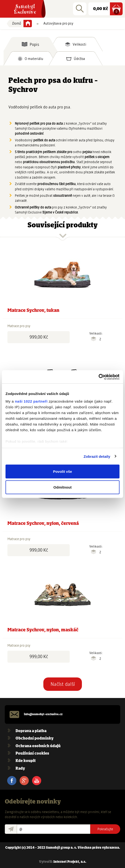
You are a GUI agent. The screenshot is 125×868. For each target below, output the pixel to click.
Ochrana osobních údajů (38, 746)
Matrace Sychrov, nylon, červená (43, 524)
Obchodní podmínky (34, 738)
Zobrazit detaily (97, 456)
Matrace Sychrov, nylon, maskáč (43, 630)
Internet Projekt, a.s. (70, 862)
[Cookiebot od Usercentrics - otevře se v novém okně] (99, 377)
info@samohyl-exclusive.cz (43, 714)
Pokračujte (105, 829)
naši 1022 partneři (31, 401)
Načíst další (63, 684)
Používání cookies (32, 754)
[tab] (30, 44)
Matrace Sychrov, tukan (33, 311)
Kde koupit (26, 761)
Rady (20, 769)
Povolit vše (62, 471)
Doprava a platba (31, 731)
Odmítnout (62, 487)
